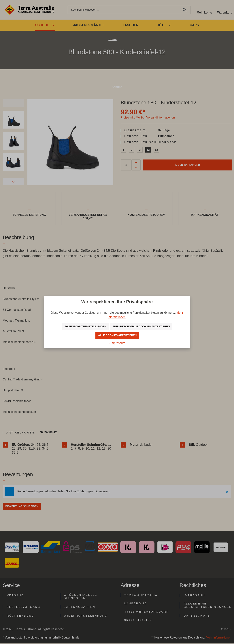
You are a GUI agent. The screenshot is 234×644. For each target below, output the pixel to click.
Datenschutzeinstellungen (82, 326)
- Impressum (117, 343)
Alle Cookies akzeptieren (117, 335)
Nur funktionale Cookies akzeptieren (144, 326)
